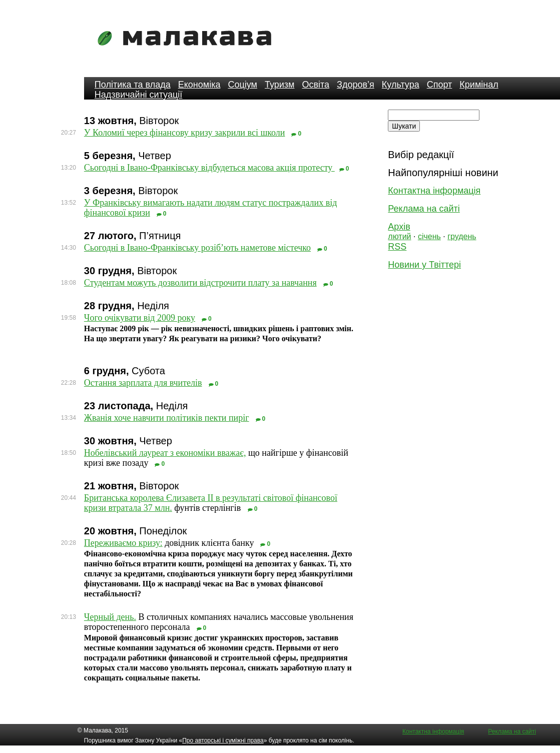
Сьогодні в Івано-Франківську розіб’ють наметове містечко (197, 248)
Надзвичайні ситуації (138, 95)
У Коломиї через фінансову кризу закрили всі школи (185, 133)
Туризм (279, 85)
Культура (401, 85)
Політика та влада (133, 85)
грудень (462, 236)
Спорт (440, 85)
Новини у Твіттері (424, 265)
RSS (397, 247)
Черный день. (110, 617)
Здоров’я (356, 85)
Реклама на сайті (424, 209)
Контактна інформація (434, 191)
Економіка (199, 85)
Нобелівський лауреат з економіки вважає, (165, 453)
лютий (399, 236)
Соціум (242, 85)
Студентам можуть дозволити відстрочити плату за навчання (200, 283)
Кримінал (479, 85)
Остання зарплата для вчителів (143, 383)
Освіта (316, 85)
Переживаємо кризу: (123, 543)
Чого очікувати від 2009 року (140, 318)
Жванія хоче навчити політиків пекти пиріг (167, 418)
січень (429, 236)
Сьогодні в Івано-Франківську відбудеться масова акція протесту (209, 168)
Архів (399, 227)
